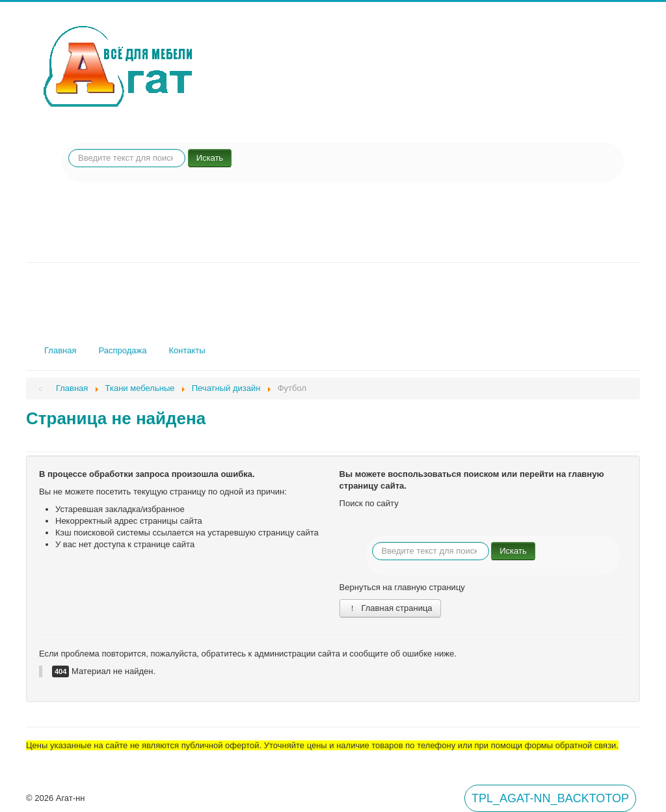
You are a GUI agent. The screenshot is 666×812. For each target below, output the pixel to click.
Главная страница (390, 608)
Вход (41, 763)
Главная (60, 350)
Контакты (187, 350)
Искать (210, 158)
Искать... (69, 149)
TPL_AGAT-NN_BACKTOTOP (550, 798)
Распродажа (122, 350)
